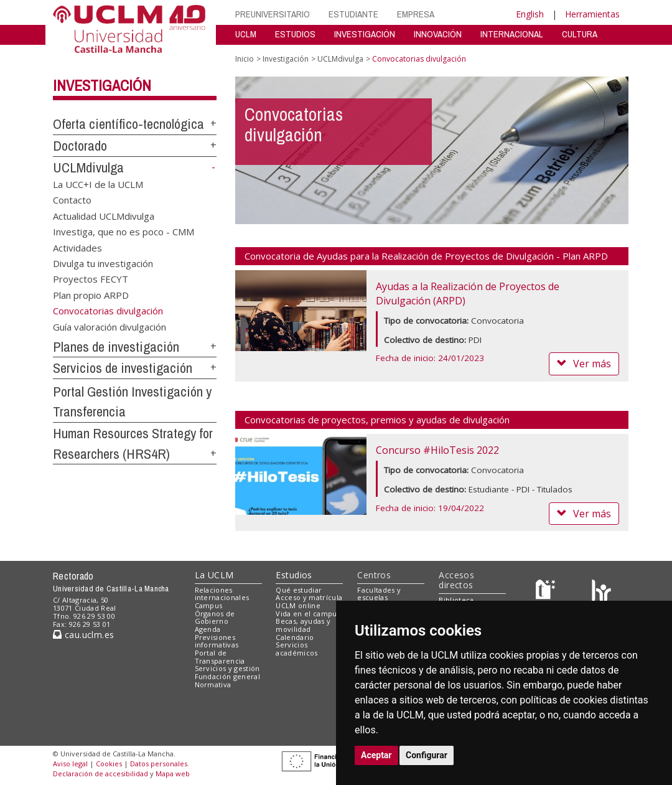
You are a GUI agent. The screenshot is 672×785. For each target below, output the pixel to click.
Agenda (208, 629)
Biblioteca (456, 600)
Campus (209, 605)
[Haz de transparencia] (547, 592)
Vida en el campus (308, 613)
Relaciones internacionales (222, 594)
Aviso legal (70, 764)
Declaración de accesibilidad (100, 773)
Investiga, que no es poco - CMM (124, 232)
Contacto (72, 200)
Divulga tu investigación (103, 263)
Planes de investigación (116, 347)
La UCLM (214, 575)
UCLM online (298, 605)
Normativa (213, 684)
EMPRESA (416, 14)
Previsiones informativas (217, 641)
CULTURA (580, 34)
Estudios (294, 575)
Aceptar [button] (376, 755)
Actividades (77, 247)
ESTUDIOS (295, 34)
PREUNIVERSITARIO (273, 14)
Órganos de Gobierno (215, 618)
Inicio (245, 59)
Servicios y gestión (227, 668)
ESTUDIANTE (353, 14)
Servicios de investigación (123, 368)
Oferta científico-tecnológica (128, 124)
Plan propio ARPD (91, 294)
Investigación (102, 85)
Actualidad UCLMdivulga (104, 215)
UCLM (246, 34)
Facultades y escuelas (379, 594)
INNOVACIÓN (438, 34)
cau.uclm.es (83, 635)
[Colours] (601, 592)
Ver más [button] (584, 364)
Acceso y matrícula (309, 597)
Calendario (295, 637)
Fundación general (228, 676)
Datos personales (159, 764)
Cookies (109, 764)
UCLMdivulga (88, 167)
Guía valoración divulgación (110, 326)
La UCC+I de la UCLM (98, 184)
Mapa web (173, 773)
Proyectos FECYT (91, 279)
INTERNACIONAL (512, 34)
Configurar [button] (427, 755)
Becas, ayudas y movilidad (303, 625)
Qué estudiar (299, 590)
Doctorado (80, 146)
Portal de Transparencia (220, 657)
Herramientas (592, 14)
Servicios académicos (296, 649)
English (530, 14)
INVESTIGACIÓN (365, 34)
